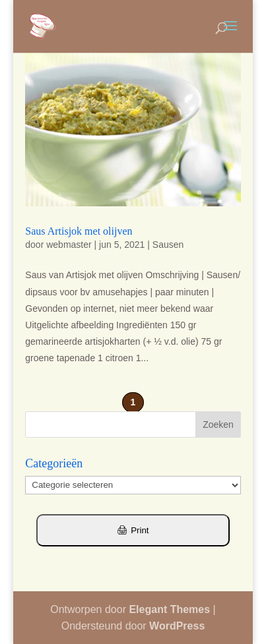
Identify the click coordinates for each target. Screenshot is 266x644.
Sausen (168, 245)
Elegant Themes (169, 609)
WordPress (177, 626)
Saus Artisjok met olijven (79, 231)
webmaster (69, 245)
